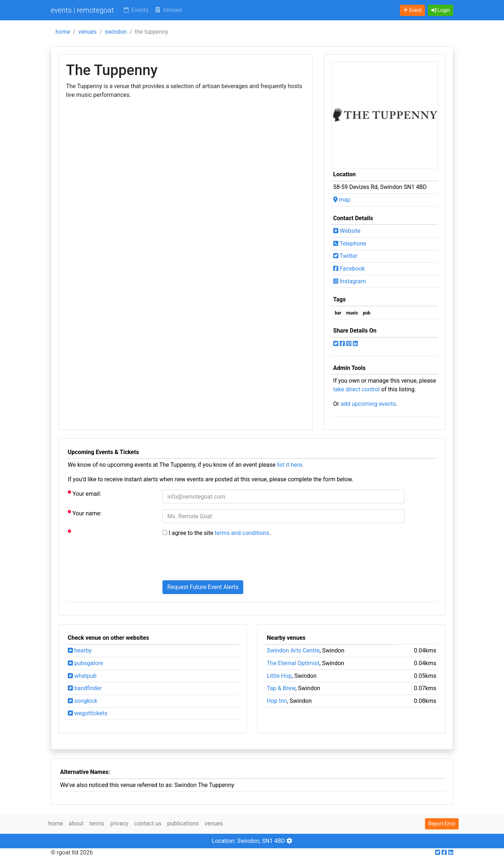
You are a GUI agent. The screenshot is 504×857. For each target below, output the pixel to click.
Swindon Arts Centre (293, 650)
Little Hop (279, 676)
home (63, 32)
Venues (168, 10)
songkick (83, 701)
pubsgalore (85, 663)
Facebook (349, 269)
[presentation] (218, 560)
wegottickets (88, 713)
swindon (116, 32)
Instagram (350, 281)
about (76, 823)
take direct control (356, 389)
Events (135, 10)
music (352, 313)
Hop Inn (277, 701)
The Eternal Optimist (293, 663)
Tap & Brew (281, 688)
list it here (290, 465)
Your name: (85, 513)
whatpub (82, 676)
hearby (80, 650)
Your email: (84, 493)
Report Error (442, 824)
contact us (148, 823)
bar (338, 313)
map (342, 200)
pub (367, 313)
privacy (119, 823)
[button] (441, 10)
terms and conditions (242, 533)
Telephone (350, 244)
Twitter (345, 256)
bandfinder (85, 688)
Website (347, 231)
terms (97, 823)
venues (88, 32)
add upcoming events (368, 404)
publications (183, 823)
